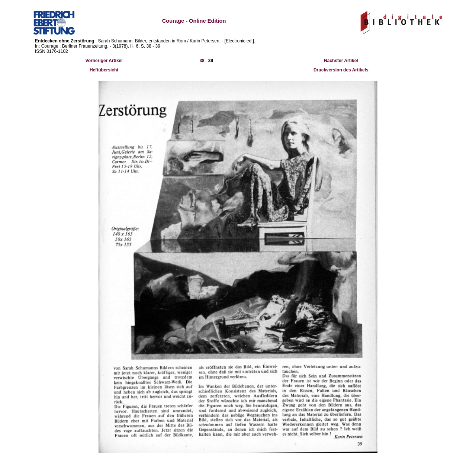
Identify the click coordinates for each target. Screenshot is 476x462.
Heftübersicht (104, 70)
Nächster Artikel (341, 61)
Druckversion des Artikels (341, 70)
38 (202, 61)
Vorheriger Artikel (104, 61)
